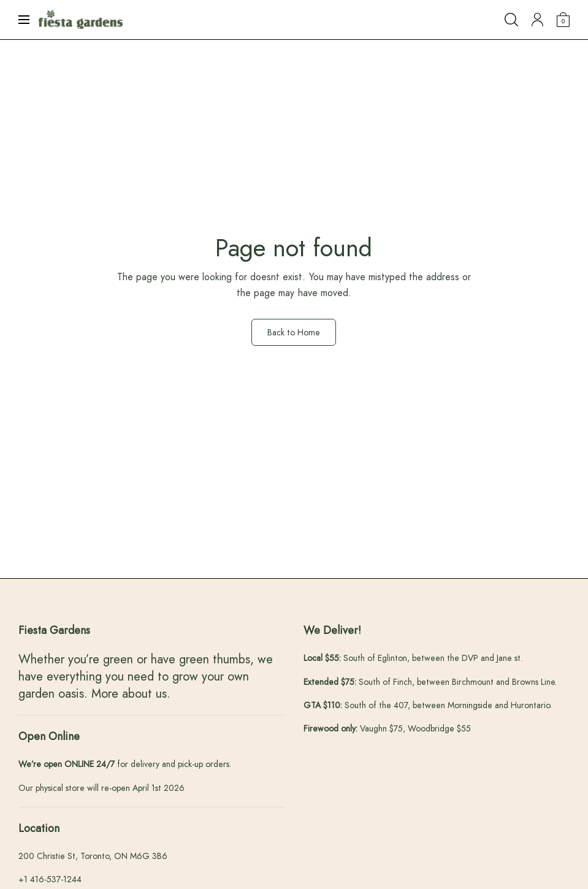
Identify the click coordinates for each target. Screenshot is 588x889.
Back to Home (294, 332)
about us (144, 694)
